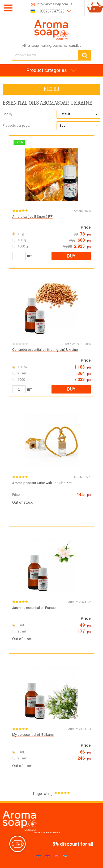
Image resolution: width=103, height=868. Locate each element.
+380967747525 (51, 11)
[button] (78, 114)
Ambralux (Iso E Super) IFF (32, 217)
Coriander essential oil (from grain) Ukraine (45, 350)
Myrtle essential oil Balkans (33, 735)
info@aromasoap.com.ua (55, 4)
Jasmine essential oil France (34, 608)
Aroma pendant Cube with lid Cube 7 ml (42, 483)
